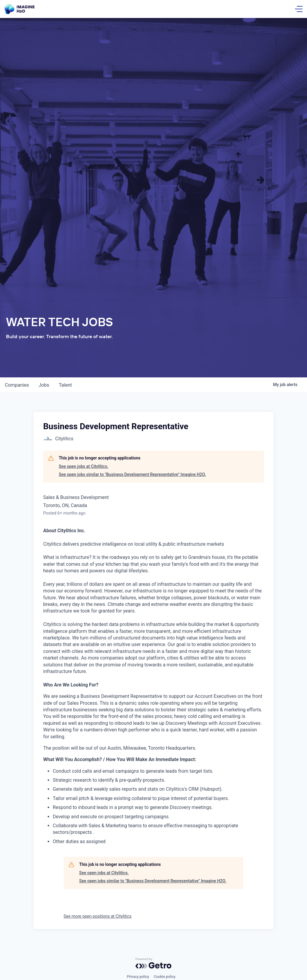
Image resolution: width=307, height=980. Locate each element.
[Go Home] (19, 9)
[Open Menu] (299, 9)
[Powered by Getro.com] (153, 963)
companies (17, 385)
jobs (44, 385)
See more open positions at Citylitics (98, 916)
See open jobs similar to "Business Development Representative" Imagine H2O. (132, 474)
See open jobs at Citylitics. (83, 466)
